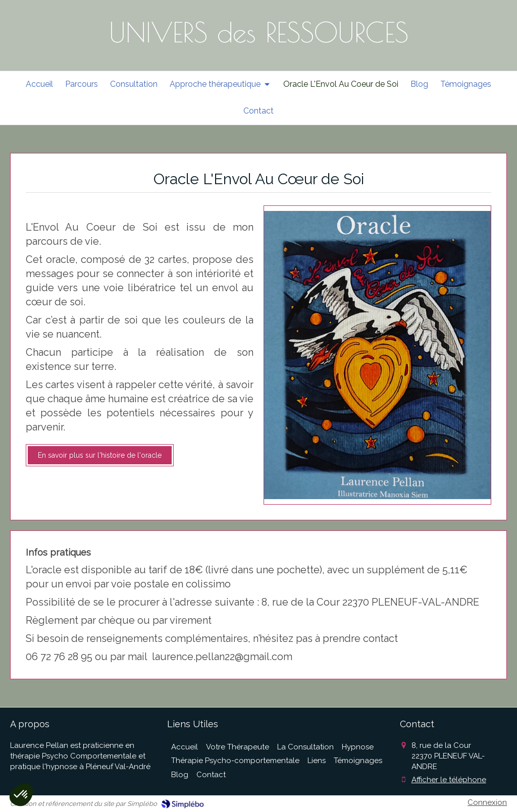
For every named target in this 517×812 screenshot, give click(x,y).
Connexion (487, 802)
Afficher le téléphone (449, 780)
